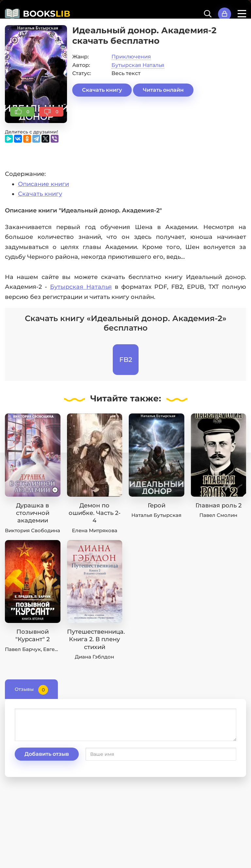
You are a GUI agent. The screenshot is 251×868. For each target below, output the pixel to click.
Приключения (131, 57)
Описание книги (43, 184)
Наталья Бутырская (156, 515)
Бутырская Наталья (138, 65)
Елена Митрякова (95, 530)
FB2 (126, 360)
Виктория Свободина (33, 530)
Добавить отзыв (47, 754)
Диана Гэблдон (94, 657)
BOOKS (47, 14)
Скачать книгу (102, 90)
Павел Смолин (218, 515)
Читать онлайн (163, 90)
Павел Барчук (23, 649)
